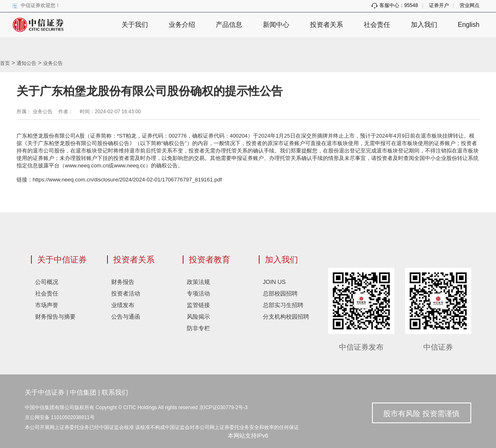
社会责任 (377, 25)
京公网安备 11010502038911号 (60, 417)
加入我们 (424, 25)
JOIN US (274, 282)
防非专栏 (198, 328)
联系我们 (115, 392)
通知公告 (26, 63)
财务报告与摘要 (55, 317)
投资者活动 (126, 293)
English (469, 25)
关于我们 (135, 25)
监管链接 (198, 305)
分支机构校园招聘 (286, 317)
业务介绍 (182, 25)
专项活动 (198, 293)
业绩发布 (123, 305)
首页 (5, 63)
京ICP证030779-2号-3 (223, 407)
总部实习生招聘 (283, 305)
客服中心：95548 (395, 5)
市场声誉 (47, 305)
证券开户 (439, 5)
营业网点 (470, 5)
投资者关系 (327, 25)
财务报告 (123, 282)
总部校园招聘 (280, 293)
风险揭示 (198, 317)
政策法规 (198, 282)
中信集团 (83, 392)
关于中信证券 (62, 260)
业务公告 (53, 63)
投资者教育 (210, 260)
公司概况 (47, 282)
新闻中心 (276, 25)
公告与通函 (126, 317)
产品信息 (229, 25)
